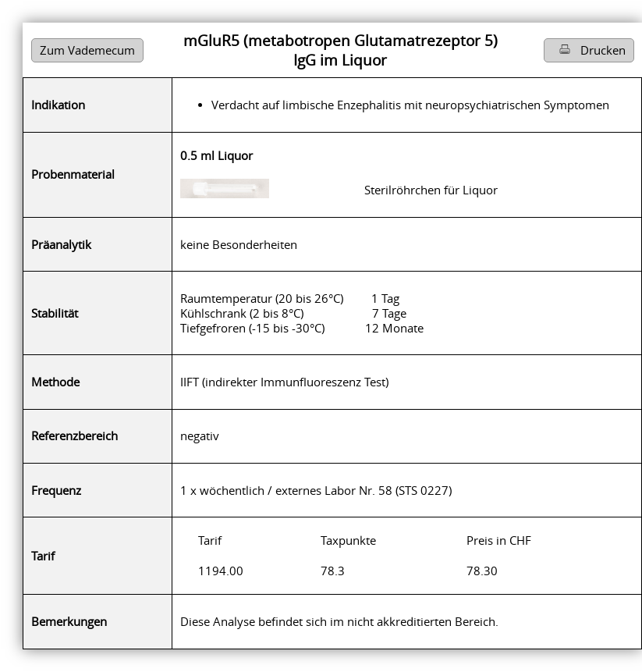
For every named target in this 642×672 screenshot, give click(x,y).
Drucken (589, 50)
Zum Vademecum (87, 50)
